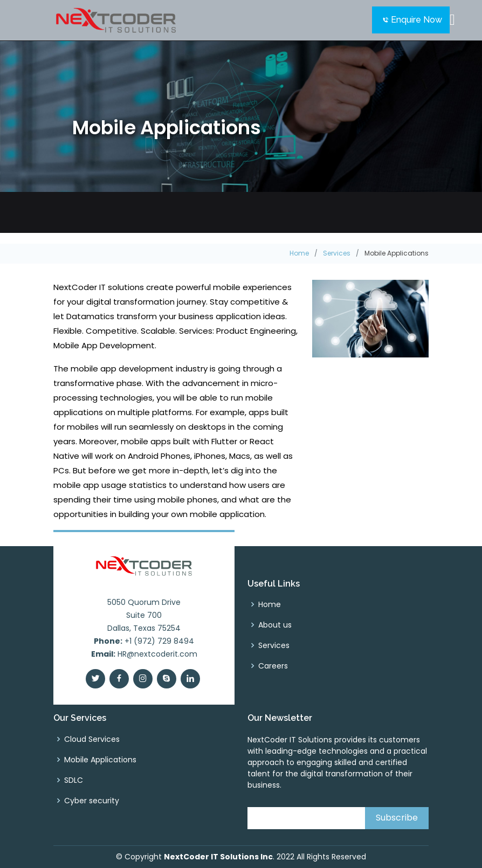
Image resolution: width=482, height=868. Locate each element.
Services (337, 253)
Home (299, 253)
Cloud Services (92, 739)
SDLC (74, 780)
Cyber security (92, 801)
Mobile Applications (100, 760)
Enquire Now (415, 20)
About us (275, 625)
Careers (273, 666)
